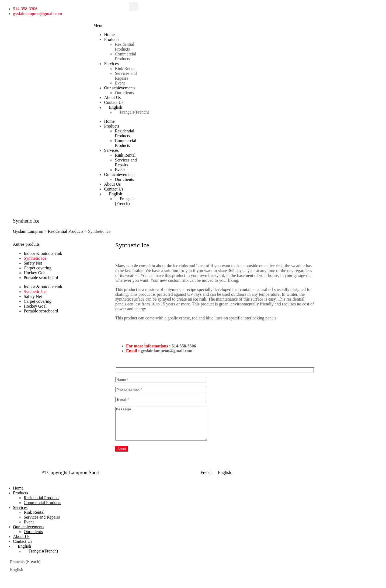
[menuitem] (121, 107)
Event (120, 83)
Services (111, 64)
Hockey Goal (35, 273)
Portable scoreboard (41, 278)
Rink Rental (125, 68)
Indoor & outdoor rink (43, 253)
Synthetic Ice (35, 258)
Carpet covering (38, 268)
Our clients (124, 93)
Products (112, 39)
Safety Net (33, 263)
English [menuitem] (225, 479)
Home (109, 35)
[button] (134, 7)
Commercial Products (125, 56)
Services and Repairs (126, 76)
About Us (112, 98)
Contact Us (114, 102)
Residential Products (124, 47)
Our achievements (120, 88)
